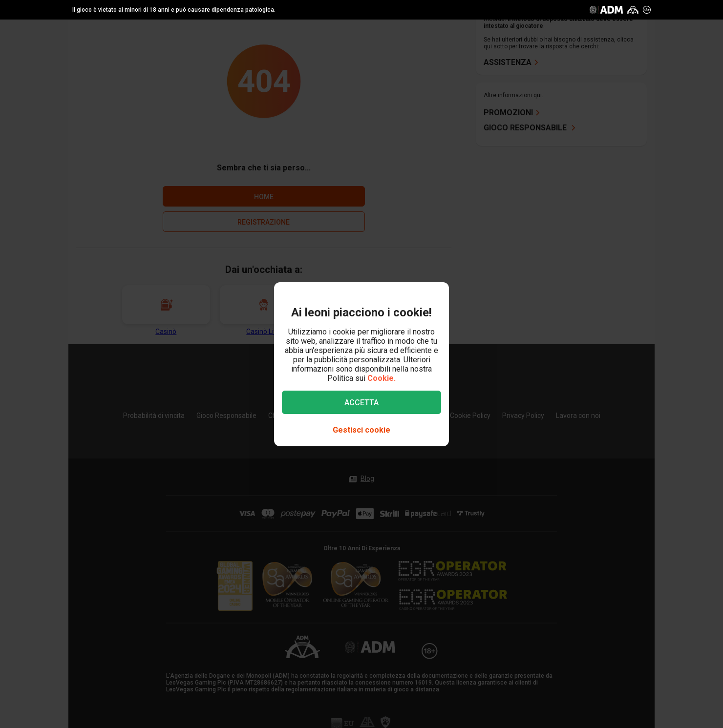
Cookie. (382, 378)
